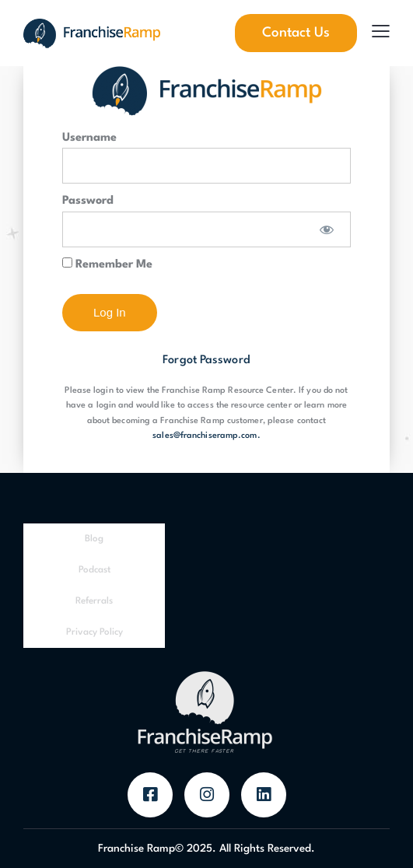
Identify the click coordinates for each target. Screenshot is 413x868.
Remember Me (107, 264)
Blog (94, 539)
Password (88, 201)
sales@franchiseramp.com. (206, 436)
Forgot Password (206, 360)
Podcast (94, 570)
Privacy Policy (94, 632)
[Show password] (327, 229)
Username (89, 138)
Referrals (94, 601)
